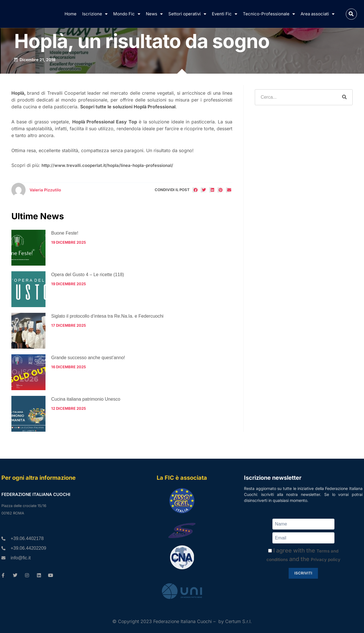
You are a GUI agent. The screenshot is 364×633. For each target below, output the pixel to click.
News (154, 14)
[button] (351, 14)
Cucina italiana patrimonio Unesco (86, 399)
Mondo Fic (127, 14)
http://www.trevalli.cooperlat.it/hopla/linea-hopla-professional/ (107, 165)
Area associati (318, 14)
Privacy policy (326, 559)
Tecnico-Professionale (269, 14)
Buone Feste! (65, 233)
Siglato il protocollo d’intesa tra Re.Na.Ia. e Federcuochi (107, 316)
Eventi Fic (225, 14)
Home (71, 14)
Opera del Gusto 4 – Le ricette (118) (88, 275)
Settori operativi (187, 14)
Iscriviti (303, 573)
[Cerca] (344, 97)
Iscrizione (95, 14)
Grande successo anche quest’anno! (88, 358)
